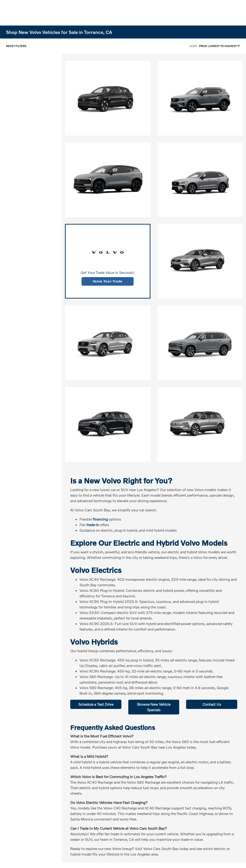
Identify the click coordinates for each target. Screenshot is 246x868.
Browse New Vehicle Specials (154, 707)
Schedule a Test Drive (96, 704)
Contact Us (212, 704)
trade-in (93, 525)
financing (100, 519)
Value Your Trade (108, 281)
